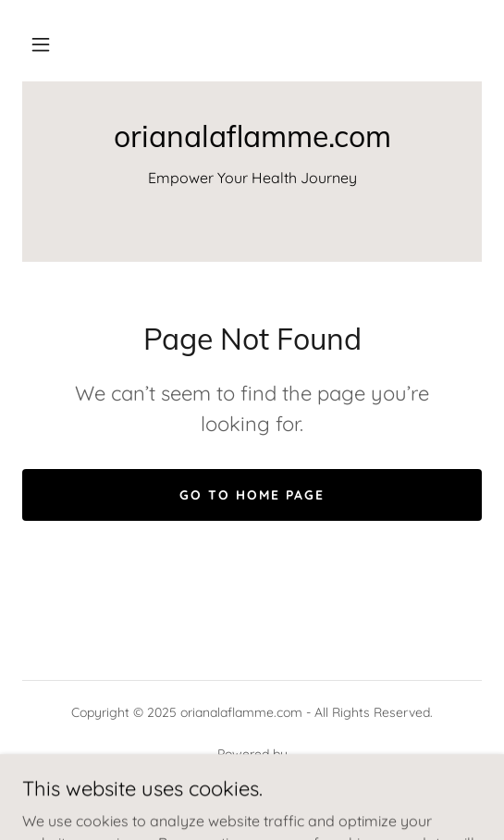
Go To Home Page (252, 495)
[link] (252, 136)
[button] (41, 44)
